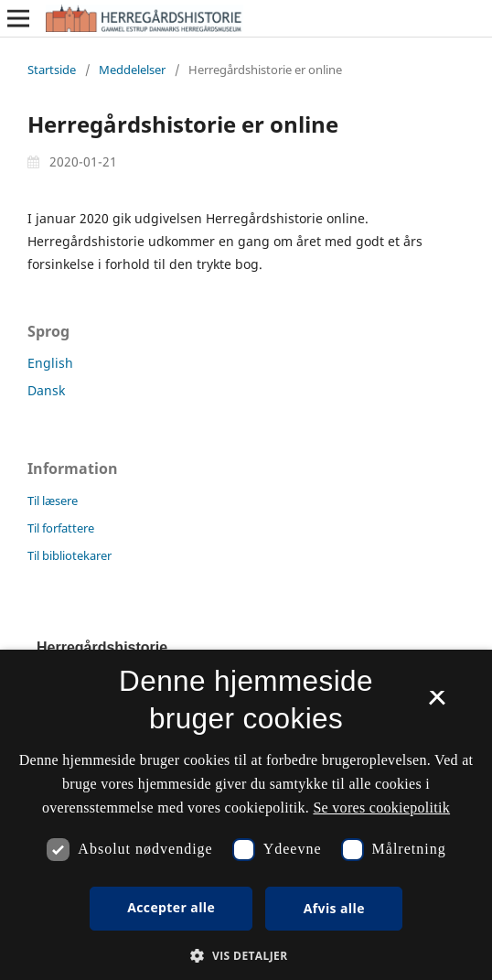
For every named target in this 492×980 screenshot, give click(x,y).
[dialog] (246, 815)
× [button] (437, 704)
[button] (246, 956)
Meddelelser (132, 70)
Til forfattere (61, 528)
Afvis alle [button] (334, 908)
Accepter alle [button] (171, 907)
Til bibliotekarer (70, 555)
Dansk (46, 390)
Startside (52, 70)
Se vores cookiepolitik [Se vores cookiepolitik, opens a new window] (381, 808)
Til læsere (53, 501)
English (50, 363)
